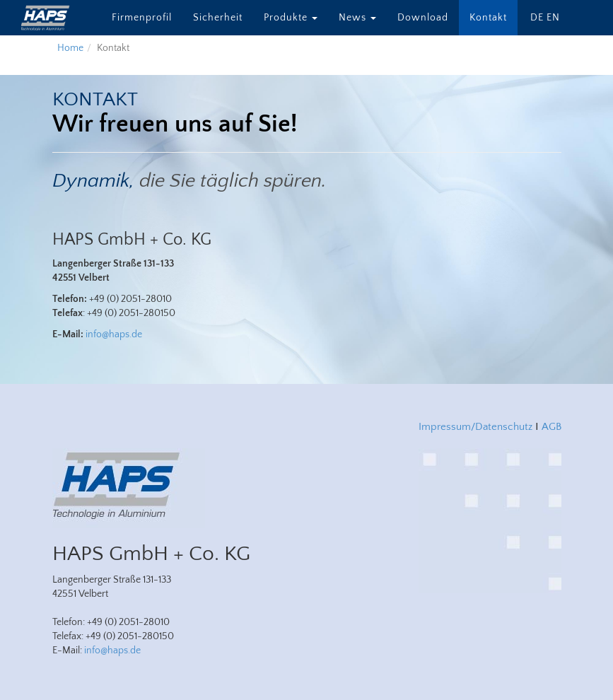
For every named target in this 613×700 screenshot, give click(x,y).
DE (537, 18)
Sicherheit (218, 18)
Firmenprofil (142, 18)
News (357, 18)
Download (423, 18)
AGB (551, 427)
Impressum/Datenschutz (475, 427)
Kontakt (488, 18)
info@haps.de (114, 334)
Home (70, 48)
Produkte (291, 18)
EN (553, 18)
